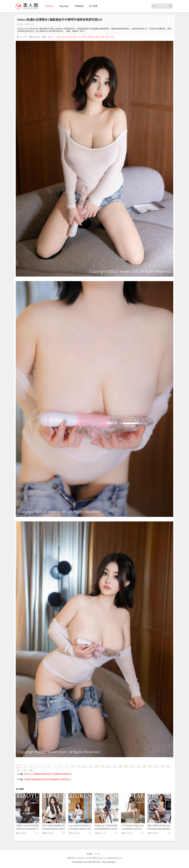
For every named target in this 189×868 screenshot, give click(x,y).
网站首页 (50, 6)
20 (132, 766)
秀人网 (27, 24)
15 (102, 766)
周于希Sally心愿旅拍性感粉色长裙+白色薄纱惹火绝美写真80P (48, 774)
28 (25, 770)
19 (126, 766)
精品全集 (64, 6)
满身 (58, 37)
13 (90, 766)
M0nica (51, 37)
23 (150, 766)
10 (72, 766)
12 (84, 766)
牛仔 (80, 37)
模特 (98, 37)
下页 (31, 771)
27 (19, 770)
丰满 (103, 37)
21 (138, 766)
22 (144, 766)
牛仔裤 (69, 37)
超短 (75, 37)
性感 (63, 37)
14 (96, 766)
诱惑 (84, 37)
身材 (107, 37)
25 (162, 766)
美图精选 (79, 6)
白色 (112, 37)
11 (78, 766)
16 (108, 766)
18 (120, 766)
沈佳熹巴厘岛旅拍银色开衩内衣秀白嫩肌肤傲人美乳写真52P (48, 779)
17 (114, 766)
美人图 (20, 24)
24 (156, 766)
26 (168, 766)
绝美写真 (91, 37)
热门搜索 (93, 6)
